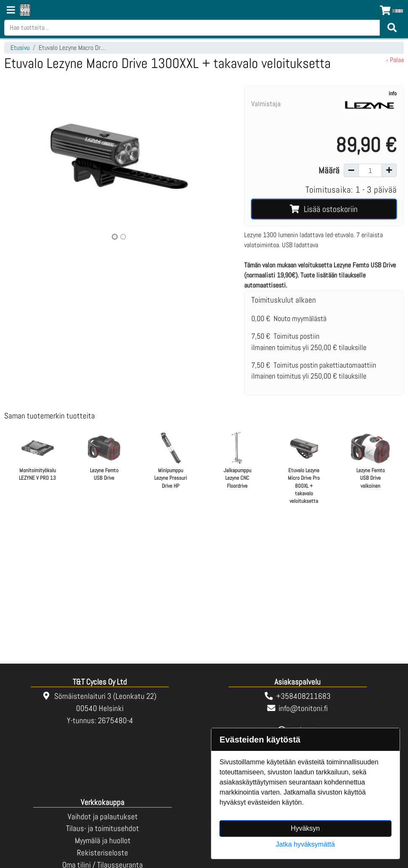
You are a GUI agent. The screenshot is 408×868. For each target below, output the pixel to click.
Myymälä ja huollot (103, 841)
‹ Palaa (395, 60)
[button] (21, 164)
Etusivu (20, 48)
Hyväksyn (305, 828)
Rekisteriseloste (103, 853)
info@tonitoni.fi (303, 708)
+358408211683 (303, 696)
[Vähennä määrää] (351, 170)
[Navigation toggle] (11, 11)
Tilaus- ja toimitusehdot (103, 828)
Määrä (329, 170)
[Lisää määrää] (389, 170)
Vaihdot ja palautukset (103, 817)
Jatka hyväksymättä (305, 844)
